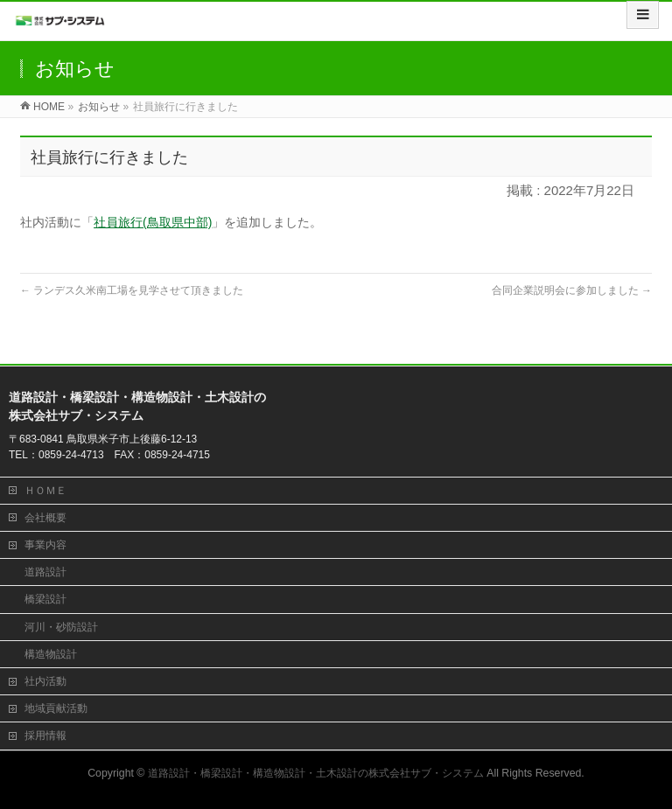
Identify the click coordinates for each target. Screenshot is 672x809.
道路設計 (45, 572)
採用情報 (45, 736)
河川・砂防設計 (61, 627)
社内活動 (45, 681)
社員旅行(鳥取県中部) (153, 222)
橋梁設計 (45, 599)
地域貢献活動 (56, 708)
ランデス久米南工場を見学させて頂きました (132, 290)
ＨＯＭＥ (45, 491)
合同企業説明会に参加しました (572, 290)
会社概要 (45, 518)
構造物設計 (51, 654)
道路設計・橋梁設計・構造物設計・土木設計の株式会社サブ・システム (316, 773)
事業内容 (45, 545)
